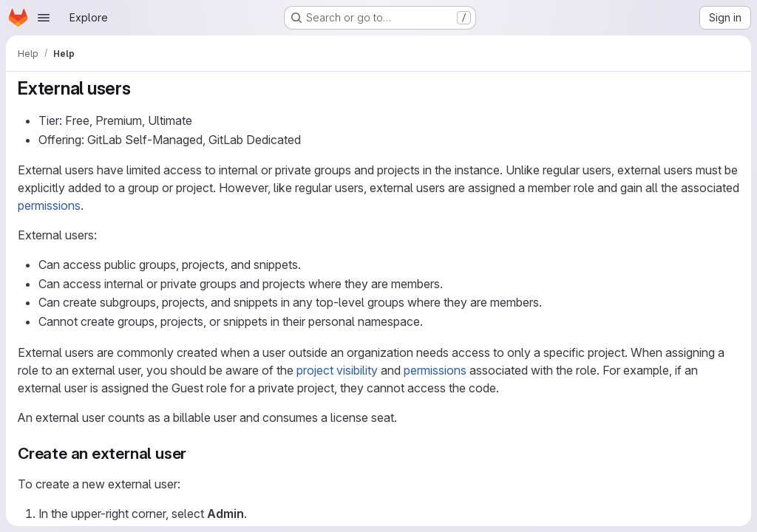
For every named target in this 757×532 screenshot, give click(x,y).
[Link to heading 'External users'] (140, 88)
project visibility (337, 370)
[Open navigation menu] (44, 18)
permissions (49, 205)
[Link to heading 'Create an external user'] (195, 453)
